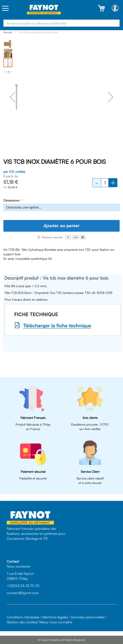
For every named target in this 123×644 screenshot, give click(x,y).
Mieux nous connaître (56, 622)
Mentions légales (55, 617)
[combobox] (61, 23)
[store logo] (44, 8)
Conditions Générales (23, 617)
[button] (12, 97)
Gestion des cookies (22, 622)
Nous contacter (19, 566)
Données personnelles (88, 617)
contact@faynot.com (23, 593)
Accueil (8, 32)
